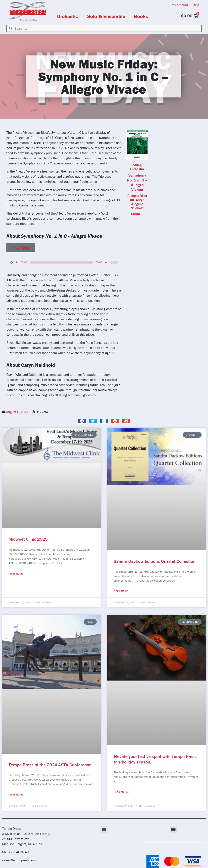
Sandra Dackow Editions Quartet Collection (155, 561)
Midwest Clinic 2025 (28, 539)
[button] (82, 421)
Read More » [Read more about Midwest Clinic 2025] (16, 574)
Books (141, 16)
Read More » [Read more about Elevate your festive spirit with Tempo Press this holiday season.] (122, 792)
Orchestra (68, 16)
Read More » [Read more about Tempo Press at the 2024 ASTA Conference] (16, 795)
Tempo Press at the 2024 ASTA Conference (50, 765)
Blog (196, 5)
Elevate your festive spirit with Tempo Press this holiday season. (155, 759)
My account (180, 5)
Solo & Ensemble (106, 16)
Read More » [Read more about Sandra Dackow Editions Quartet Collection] (122, 591)
